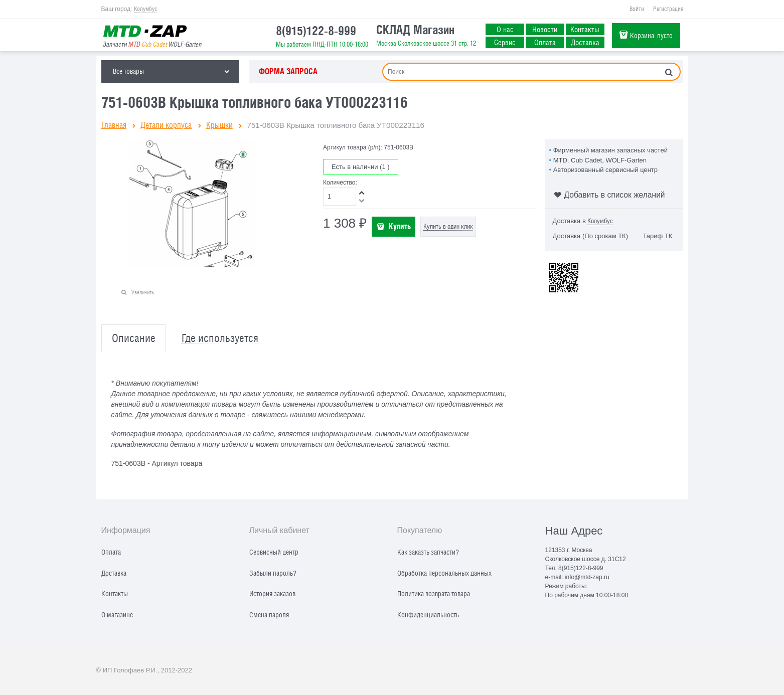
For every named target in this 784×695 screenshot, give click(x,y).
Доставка (585, 42)
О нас (505, 29)
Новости (545, 29)
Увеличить (143, 292)
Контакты (585, 29)
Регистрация (668, 9)
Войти (637, 9)
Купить (400, 226)
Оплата (545, 42)
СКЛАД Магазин (415, 30)
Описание (134, 338)
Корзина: (651, 35)
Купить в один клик (448, 226)
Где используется (220, 338)
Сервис (505, 42)
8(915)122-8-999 (316, 31)
